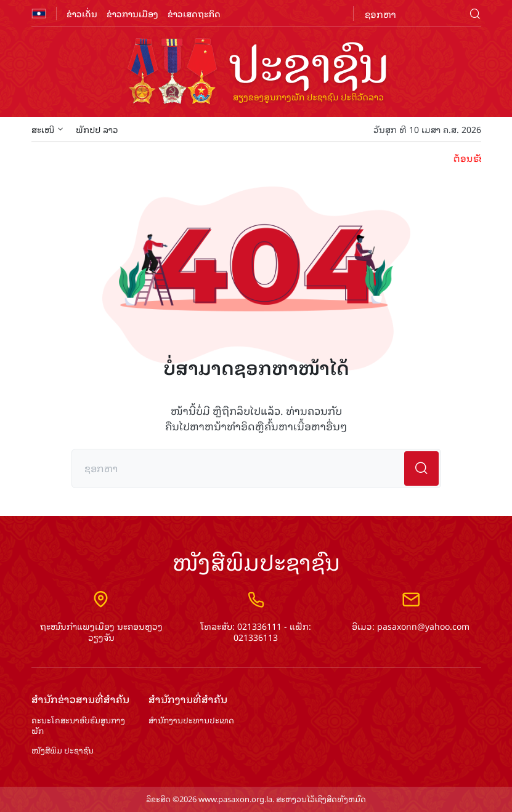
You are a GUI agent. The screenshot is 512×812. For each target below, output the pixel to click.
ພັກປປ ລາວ (97, 129)
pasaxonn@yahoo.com (423, 626)
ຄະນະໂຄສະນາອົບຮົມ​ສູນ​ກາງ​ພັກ (78, 726)
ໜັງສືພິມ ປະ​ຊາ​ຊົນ (63, 751)
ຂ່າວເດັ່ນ (82, 13)
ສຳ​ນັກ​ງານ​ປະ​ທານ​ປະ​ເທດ (191, 721)
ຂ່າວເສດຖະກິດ (194, 13)
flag (39, 14)
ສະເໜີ (47, 129)
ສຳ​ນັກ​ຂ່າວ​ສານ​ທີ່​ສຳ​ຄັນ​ (80, 699)
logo (256, 73)
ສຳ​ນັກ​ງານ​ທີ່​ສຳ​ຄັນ (188, 699)
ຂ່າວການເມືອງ (132, 13)
